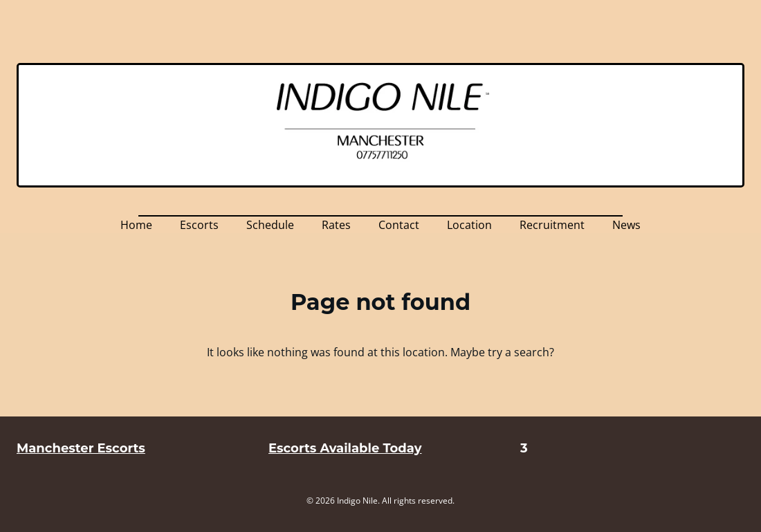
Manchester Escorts (81, 448)
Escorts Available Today (345, 448)
